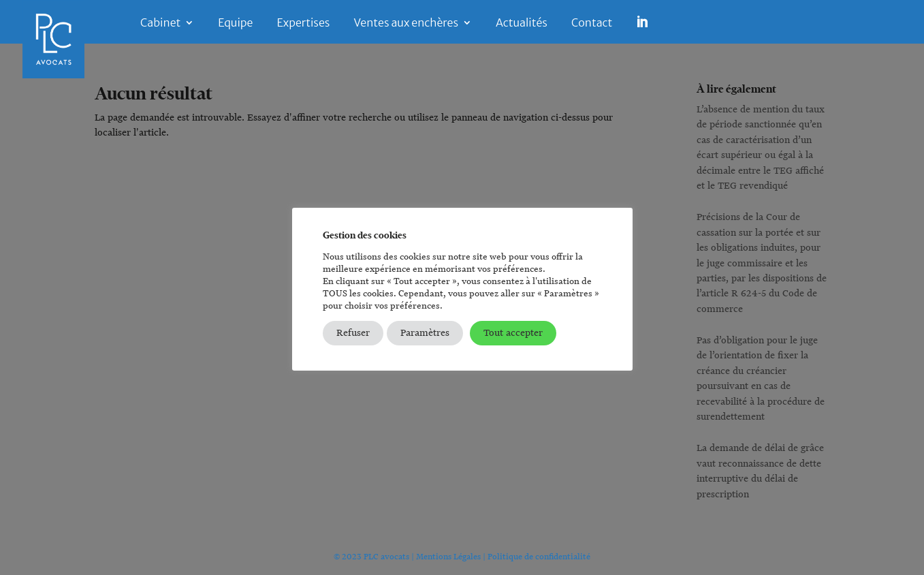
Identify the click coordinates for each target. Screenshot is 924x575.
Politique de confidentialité (539, 556)
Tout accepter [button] (513, 333)
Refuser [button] (353, 333)
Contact (592, 24)
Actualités (522, 24)
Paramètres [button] (425, 333)
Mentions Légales (448, 556)
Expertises (303, 24)
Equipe (235, 24)
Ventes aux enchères (406, 24)
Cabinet (160, 24)
